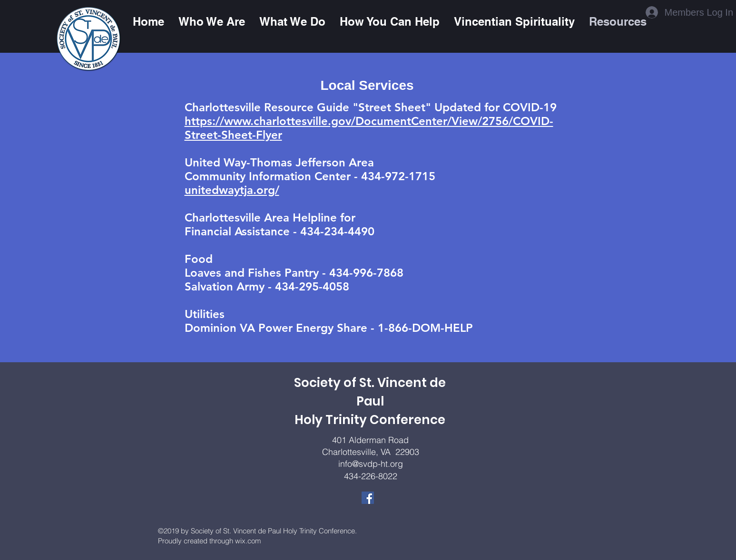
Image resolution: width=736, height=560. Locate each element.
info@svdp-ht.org (371, 464)
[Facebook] (368, 498)
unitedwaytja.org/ (232, 190)
